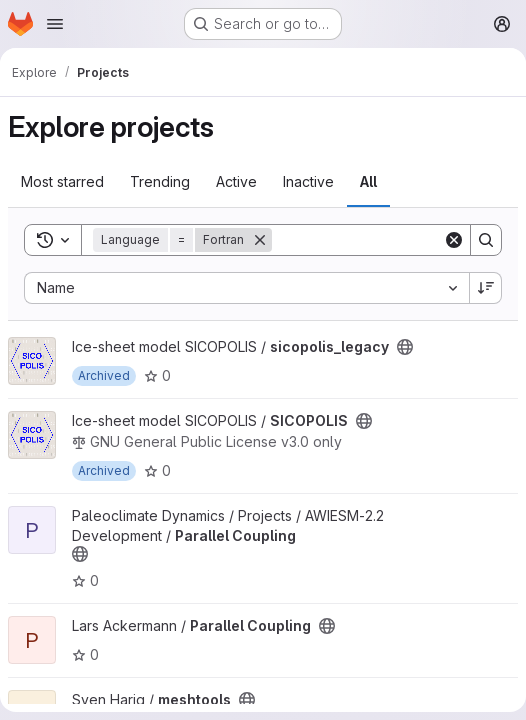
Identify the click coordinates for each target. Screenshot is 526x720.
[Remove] (260, 240)
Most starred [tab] (62, 181)
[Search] (396, 240)
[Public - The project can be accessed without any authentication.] (405, 347)
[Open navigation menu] (55, 24)
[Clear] (454, 240)
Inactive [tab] (308, 181)
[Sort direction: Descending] (486, 288)
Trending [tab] (160, 181)
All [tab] (368, 181)
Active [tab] (236, 181)
